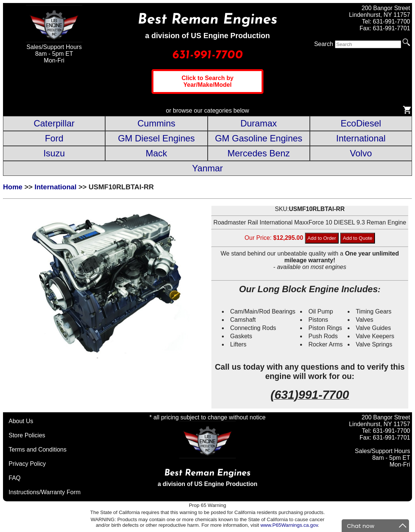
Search (324, 44)
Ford (54, 138)
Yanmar (207, 168)
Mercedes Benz (259, 153)
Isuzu (54, 153)
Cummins (156, 123)
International (361, 138)
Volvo (361, 153)
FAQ (15, 478)
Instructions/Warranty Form (45, 492)
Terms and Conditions (38, 450)
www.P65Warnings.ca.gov (289, 525)
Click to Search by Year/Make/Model (207, 81)
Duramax (258, 123)
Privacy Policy (27, 464)
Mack (156, 153)
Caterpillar (54, 123)
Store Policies (27, 435)
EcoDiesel (361, 123)
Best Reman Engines (207, 20)
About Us (21, 421)
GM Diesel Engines (156, 138)
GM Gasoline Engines (258, 138)
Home (13, 187)
